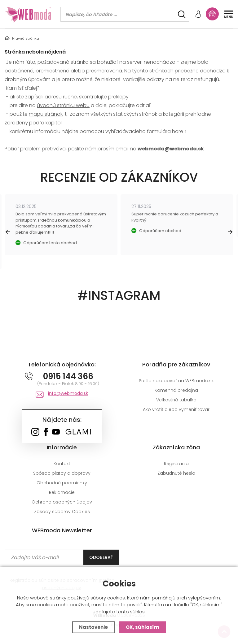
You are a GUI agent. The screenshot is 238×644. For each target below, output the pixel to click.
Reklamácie (62, 492)
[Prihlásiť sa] (198, 15)
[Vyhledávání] (125, 14)
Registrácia (176, 464)
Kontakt (62, 464)
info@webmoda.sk (68, 393)
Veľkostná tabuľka (176, 400)
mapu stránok (46, 114)
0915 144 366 (68, 376)
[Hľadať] (182, 14)
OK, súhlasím (142, 627)
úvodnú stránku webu (63, 105)
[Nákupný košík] (212, 14)
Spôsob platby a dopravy (62, 473)
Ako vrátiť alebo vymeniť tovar (176, 409)
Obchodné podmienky (62, 483)
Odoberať (101, 557)
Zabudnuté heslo (176, 473)
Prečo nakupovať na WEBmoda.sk (176, 381)
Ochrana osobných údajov (62, 502)
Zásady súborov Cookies (62, 512)
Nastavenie (93, 627)
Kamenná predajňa (176, 390)
